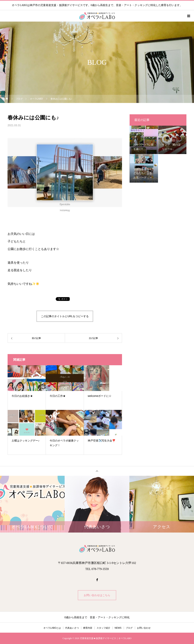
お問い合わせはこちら (97, 595)
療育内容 (88, 628)
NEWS (118, 628)
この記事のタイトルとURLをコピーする (65, 316)
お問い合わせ (144, 628)
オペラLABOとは (52, 628)
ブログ (129, 628)
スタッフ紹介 (103, 628)
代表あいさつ (72, 628)
